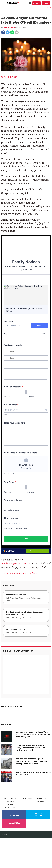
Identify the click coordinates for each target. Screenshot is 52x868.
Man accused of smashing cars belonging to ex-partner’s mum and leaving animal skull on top (31, 761)
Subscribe (37, 3)
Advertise (41, 798)
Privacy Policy (26, 798)
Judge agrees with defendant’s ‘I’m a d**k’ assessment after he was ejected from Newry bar (33, 734)
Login (46, 3)
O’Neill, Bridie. (9, 77)
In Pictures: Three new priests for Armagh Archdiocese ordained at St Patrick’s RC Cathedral (31, 748)
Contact (41, 801)
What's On (10, 807)
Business (10, 801)
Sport (10, 804)
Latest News (10, 798)
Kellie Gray (9, 28)
